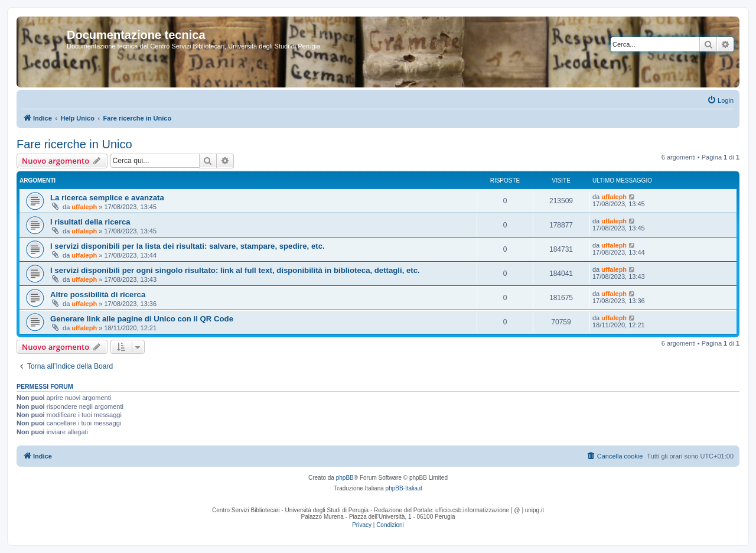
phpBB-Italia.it (404, 488)
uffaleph (84, 207)
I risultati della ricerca (90, 222)
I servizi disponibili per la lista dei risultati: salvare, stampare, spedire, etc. (188, 246)
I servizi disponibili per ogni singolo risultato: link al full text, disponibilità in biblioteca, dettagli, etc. (235, 270)
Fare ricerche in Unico (74, 144)
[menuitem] (720, 100)
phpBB (345, 478)
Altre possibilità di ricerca (98, 295)
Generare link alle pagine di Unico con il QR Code (142, 319)
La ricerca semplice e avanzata (107, 198)
